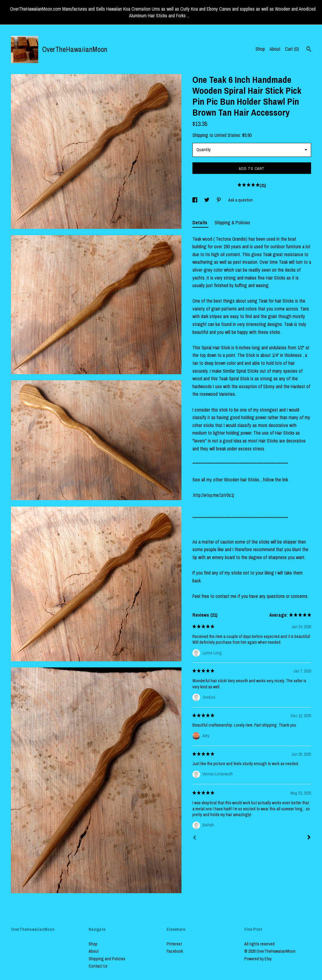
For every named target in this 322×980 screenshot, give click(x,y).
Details (200, 222)
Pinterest (174, 944)
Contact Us (98, 966)
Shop (260, 49)
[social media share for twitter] (207, 200)
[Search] (309, 50)
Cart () (292, 49)
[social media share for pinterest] (219, 200)
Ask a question (241, 200)
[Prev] (195, 838)
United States (227, 135)
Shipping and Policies (107, 959)
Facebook (175, 951)
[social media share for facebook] (195, 200)
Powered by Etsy (258, 959)
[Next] (309, 838)
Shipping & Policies (232, 222)
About (275, 49)
